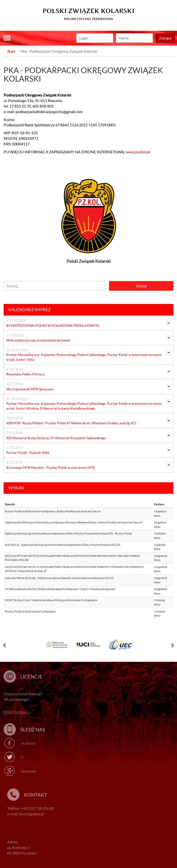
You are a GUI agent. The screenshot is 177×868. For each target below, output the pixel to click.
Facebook (28, 743)
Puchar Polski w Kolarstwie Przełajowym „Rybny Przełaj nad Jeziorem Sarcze (53, 511)
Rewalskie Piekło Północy (25, 374)
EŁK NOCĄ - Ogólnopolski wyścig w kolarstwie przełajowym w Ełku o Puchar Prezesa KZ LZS (62, 545)
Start (11, 51)
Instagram (28, 771)
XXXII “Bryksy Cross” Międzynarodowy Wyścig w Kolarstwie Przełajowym (51, 600)
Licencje (31, 676)
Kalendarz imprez (30, 309)
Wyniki (16, 488)
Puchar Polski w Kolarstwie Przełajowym (30, 611)
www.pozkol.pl (138, 152)
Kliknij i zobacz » (17, 712)
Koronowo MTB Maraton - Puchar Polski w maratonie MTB (50, 467)
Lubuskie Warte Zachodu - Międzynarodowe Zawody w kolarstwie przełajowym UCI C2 (59, 578)
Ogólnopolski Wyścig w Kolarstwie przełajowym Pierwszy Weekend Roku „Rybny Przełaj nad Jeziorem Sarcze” (74, 522)
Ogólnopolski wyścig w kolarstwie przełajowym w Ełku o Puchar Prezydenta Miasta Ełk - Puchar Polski (68, 533)
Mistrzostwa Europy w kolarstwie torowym (38, 340)
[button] (5, 646)
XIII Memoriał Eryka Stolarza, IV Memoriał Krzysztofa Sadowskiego (56, 438)
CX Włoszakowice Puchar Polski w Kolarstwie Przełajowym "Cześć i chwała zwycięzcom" (60, 589)
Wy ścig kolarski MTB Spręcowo (30, 389)
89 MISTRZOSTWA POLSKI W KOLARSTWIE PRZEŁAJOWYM (53, 325)
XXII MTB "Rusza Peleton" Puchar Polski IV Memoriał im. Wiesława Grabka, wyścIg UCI (71, 423)
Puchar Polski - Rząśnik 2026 (28, 453)
